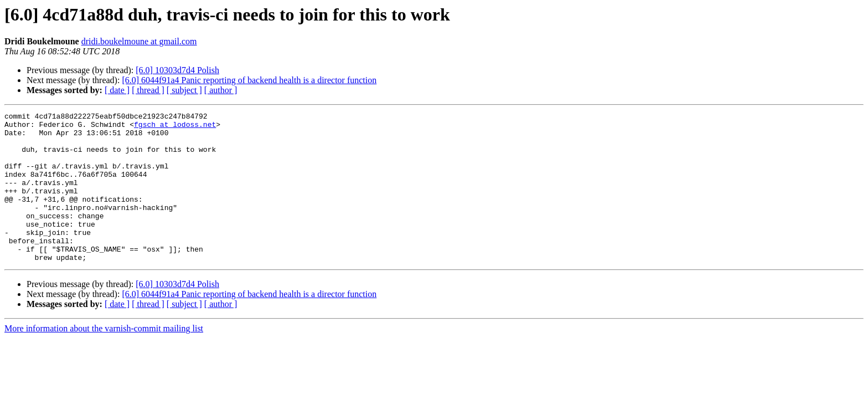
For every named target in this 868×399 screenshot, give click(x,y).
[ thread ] (148, 90)
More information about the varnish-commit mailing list (104, 358)
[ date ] (117, 90)
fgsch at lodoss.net (175, 127)
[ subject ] (184, 90)
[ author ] (221, 90)
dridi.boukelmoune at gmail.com (139, 41)
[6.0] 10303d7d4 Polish (177, 70)
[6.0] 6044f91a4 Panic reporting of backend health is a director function (249, 80)
